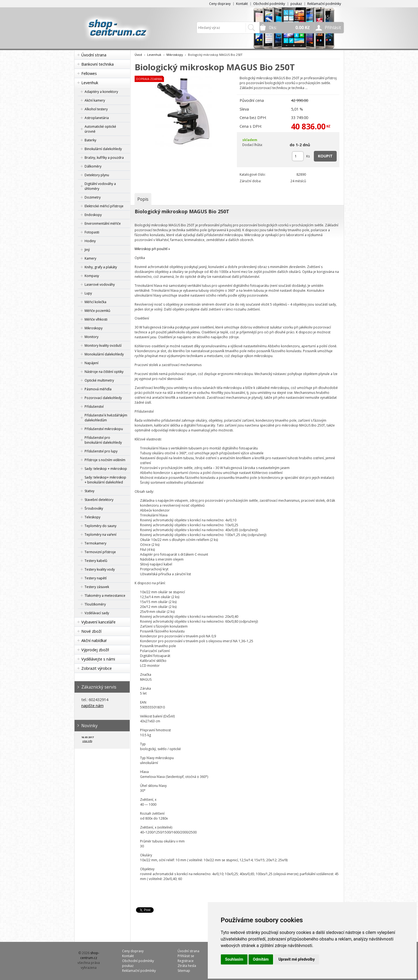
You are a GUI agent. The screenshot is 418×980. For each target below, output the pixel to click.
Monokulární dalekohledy (104, 354)
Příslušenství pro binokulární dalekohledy (103, 440)
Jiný (87, 250)
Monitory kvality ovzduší (103, 346)
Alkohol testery (96, 109)
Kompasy (92, 276)
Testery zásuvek (97, 587)
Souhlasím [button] (234, 959)
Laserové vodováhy (100, 284)
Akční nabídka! (94, 640)
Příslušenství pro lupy (101, 451)
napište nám (92, 706)
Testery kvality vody (100, 569)
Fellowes (89, 73)
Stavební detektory (99, 500)
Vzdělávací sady (97, 613)
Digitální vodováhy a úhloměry (100, 186)
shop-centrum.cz (90, 955)
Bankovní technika (97, 64)
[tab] (143, 199)
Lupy (88, 293)
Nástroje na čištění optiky (104, 372)
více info (87, 741)
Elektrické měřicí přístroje (104, 206)
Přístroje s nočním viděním (105, 460)
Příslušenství (94, 407)
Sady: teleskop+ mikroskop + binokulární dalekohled (105, 480)
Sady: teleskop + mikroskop (106, 469)
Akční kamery (95, 100)
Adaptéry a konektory (101, 92)
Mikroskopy (94, 328)
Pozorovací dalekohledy (103, 398)
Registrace (186, 961)
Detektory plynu (97, 175)
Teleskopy (92, 517)
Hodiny (90, 241)
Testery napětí (96, 578)
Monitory (92, 337)
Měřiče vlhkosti (96, 319)
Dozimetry (93, 197)
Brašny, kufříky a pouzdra (104, 158)
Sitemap (184, 971)
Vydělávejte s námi (98, 659)
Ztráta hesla (187, 966)
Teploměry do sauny (100, 526)
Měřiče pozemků (97, 311)
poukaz (296, 4)
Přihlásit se (186, 956)
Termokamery (95, 543)
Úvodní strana (94, 55)
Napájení (92, 363)
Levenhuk (90, 83)
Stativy (89, 491)
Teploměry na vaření (100, 535)
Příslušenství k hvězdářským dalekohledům (106, 418)
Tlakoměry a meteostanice (105, 596)
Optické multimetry (99, 380)
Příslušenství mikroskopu (104, 429)
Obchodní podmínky (269, 4)
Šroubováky (94, 508)
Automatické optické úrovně (100, 129)
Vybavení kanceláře (98, 622)
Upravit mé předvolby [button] (297, 959)
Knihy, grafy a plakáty (101, 267)
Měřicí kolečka (95, 302)
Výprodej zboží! (95, 650)
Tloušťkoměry (95, 604)
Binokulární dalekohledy (103, 149)
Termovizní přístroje (100, 552)
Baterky (90, 140)
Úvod (138, 55)
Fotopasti (92, 232)
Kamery (90, 258)
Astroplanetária (97, 118)
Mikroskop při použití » (152, 249)
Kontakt (242, 4)
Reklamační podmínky (324, 4)
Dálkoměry (93, 166)
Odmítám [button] (261, 959)
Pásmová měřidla (98, 389)
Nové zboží (91, 631)
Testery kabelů (96, 561)
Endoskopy (93, 215)
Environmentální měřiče (103, 223)
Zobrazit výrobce (97, 668)
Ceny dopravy (220, 4)
